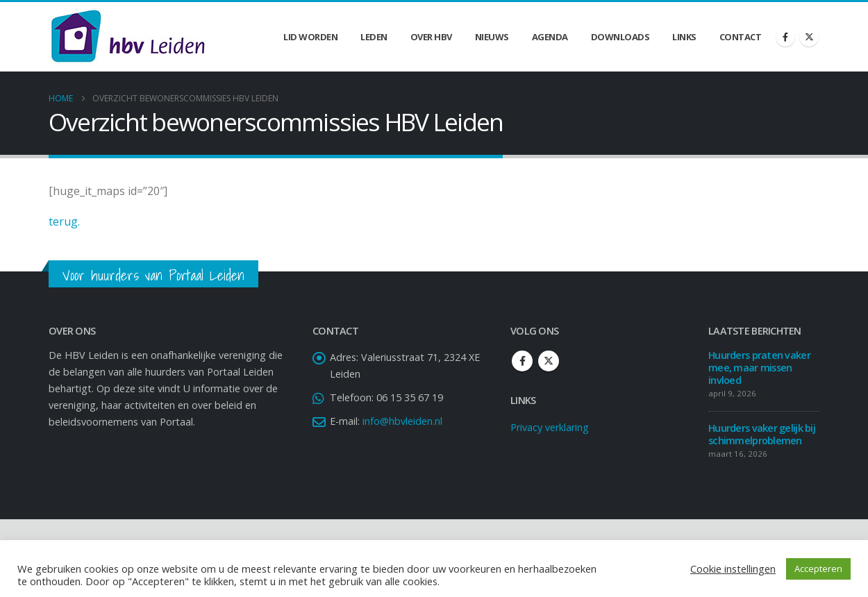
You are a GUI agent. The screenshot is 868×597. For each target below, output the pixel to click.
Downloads (620, 37)
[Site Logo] (128, 37)
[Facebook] (785, 37)
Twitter (549, 361)
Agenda (550, 37)
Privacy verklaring (550, 427)
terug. (64, 221)
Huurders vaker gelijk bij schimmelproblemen (762, 434)
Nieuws (492, 37)
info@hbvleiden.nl (402, 421)
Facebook (522, 361)
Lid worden (310, 37)
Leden (374, 37)
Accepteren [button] (818, 569)
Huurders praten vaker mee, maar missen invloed (759, 368)
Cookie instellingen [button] (733, 569)
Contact (741, 37)
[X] (809, 37)
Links (684, 37)
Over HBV (431, 37)
